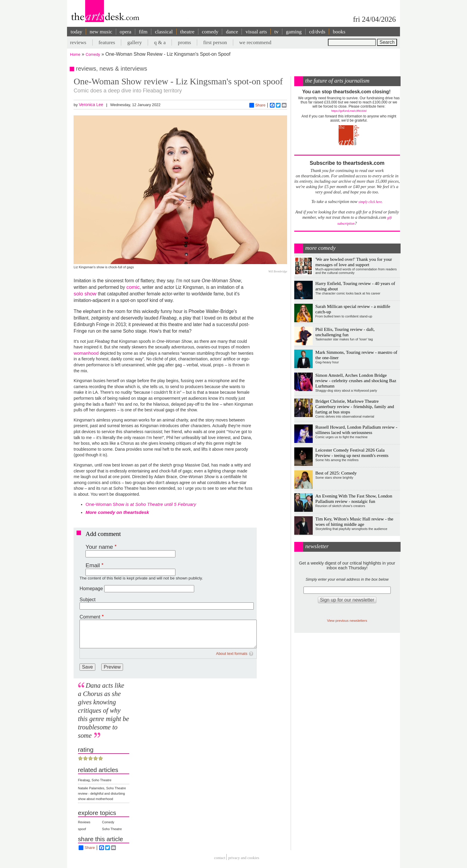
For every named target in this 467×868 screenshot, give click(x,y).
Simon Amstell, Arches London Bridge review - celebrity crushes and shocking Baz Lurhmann (356, 380)
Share (257, 105)
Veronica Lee (91, 105)
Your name (99, 547)
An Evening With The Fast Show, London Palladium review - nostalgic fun (354, 499)
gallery (134, 42)
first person (215, 42)
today (76, 32)
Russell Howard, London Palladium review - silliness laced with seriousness (356, 430)
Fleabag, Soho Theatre (95, 780)
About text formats (232, 654)
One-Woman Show (141, 504)
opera (126, 32)
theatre (187, 32)
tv (276, 32)
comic (133, 287)
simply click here (370, 202)
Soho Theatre (112, 829)
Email (93, 565)
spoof (82, 829)
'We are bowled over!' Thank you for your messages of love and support (354, 262)
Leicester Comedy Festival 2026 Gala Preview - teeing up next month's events (352, 453)
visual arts (256, 32)
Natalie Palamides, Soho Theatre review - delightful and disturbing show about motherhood (102, 793)
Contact (220, 858)
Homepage (91, 589)
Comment (90, 617)
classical (164, 32)
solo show (86, 294)
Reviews (84, 822)
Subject (87, 600)
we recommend (255, 42)
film (143, 32)
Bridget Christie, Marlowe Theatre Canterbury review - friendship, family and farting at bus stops (355, 406)
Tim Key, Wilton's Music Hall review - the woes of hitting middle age (354, 521)
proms (184, 42)
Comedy (93, 54)
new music (101, 32)
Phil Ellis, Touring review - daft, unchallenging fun (345, 332)
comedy (210, 32)
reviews (78, 42)
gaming (294, 32)
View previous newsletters (347, 620)
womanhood (87, 353)
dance (232, 32)
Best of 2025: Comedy (336, 473)
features (107, 42)
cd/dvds (317, 32)
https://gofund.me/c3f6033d (349, 111)
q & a (160, 42)
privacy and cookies (244, 858)
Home (75, 54)
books (339, 32)
